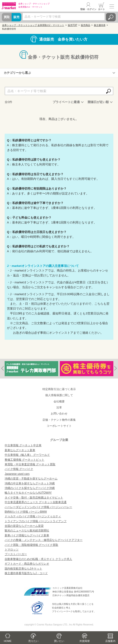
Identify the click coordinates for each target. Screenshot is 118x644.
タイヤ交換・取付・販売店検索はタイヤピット (34, 498)
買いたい (59, 641)
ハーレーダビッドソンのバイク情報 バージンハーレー (38, 507)
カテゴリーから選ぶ (17, 73)
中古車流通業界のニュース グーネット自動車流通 (36, 502)
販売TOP (73, 25)
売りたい (33, 641)
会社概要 (59, 401)
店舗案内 (110, 641)
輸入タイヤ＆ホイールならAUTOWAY (28, 493)
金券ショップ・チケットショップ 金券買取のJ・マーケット (33, 25)
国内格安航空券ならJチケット (23, 569)
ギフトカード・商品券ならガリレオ (27, 564)
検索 (111, 17)
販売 (16, 17)
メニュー (112, 6)
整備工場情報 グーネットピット (24, 460)
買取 (7, 17)
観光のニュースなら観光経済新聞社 (27, 531)
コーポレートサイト (59, 426)
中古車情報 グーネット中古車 (23, 445)
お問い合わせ (59, 414)
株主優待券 (100, 25)
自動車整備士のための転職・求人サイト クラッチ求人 (38, 559)
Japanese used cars (17, 474)
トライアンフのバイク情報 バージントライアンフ (36, 521)
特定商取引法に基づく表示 (59, 389)
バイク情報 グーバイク (19, 469)
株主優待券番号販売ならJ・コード (26, 573)
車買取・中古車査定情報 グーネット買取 (30, 464)
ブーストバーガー (16, 554)
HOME (8, 641)
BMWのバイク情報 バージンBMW (26, 512)
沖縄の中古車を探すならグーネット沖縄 (30, 483)
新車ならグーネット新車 (20, 450)
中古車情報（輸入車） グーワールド (27, 455)
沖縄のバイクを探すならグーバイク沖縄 (30, 488)
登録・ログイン (88, 9)
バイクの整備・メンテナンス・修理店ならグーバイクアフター (44, 540)
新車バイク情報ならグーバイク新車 (27, 535)
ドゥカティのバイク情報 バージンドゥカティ (33, 516)
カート (102, 9)
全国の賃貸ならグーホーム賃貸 (24, 526)
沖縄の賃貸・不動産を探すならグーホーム (31, 479)
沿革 (59, 408)
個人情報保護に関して (59, 395)
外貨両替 (85, 641)
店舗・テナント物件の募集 (59, 420)
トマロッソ (12, 550)
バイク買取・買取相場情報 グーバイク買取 (31, 545)
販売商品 (86, 25)
